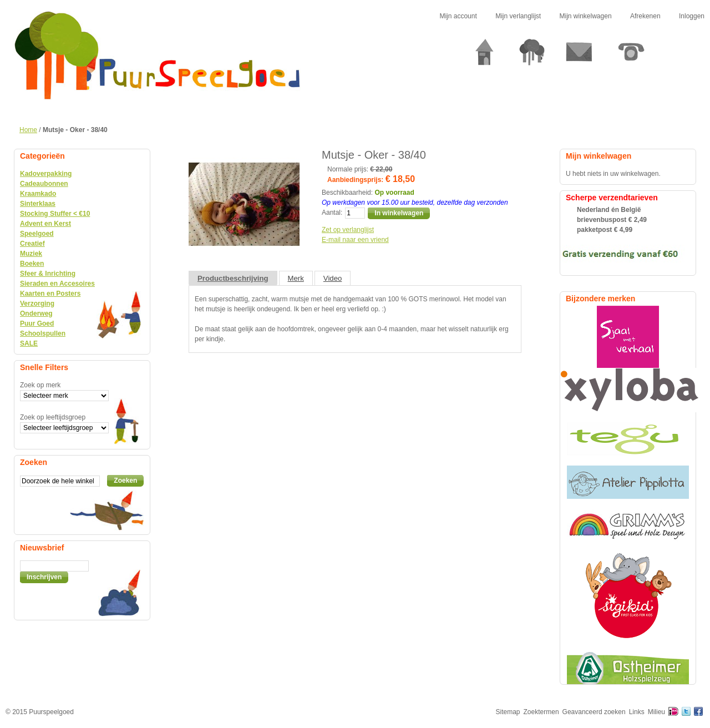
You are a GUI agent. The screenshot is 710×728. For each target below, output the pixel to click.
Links (637, 712)
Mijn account (458, 16)
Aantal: (332, 213)
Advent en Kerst (45, 224)
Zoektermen (541, 712)
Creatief (32, 244)
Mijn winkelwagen (586, 16)
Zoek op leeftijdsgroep (53, 417)
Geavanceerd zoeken (594, 712)
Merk (296, 278)
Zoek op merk (40, 385)
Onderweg (36, 314)
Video (333, 278)
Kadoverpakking (46, 174)
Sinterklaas (38, 204)
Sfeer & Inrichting (48, 274)
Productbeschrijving (233, 278)
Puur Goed (37, 323)
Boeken (32, 264)
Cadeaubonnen (44, 184)
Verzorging (37, 304)
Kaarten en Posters (50, 294)
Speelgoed (37, 234)
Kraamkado (38, 194)
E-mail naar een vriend (355, 240)
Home (28, 130)
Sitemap (508, 712)
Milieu (656, 712)
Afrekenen (645, 16)
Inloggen (692, 16)
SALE (29, 343)
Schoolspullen (43, 333)
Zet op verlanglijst (348, 230)
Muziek (31, 254)
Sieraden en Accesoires (57, 284)
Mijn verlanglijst (518, 16)
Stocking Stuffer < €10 (55, 214)
